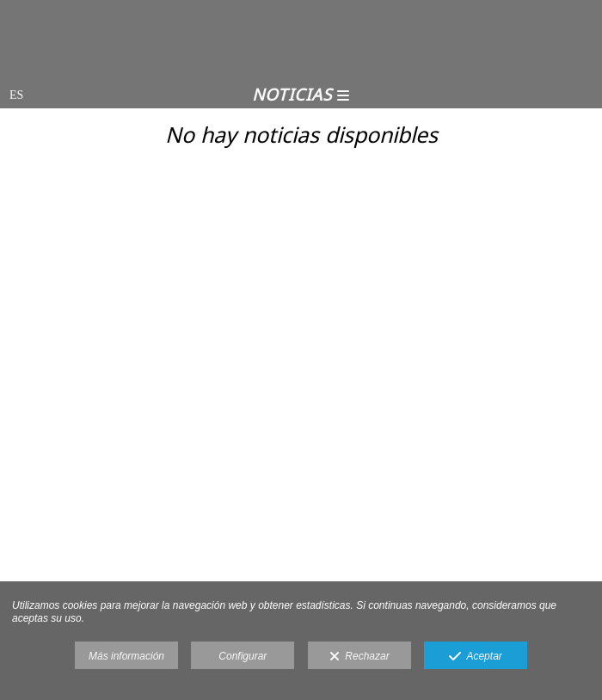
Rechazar (359, 657)
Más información (126, 656)
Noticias (301, 95)
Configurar (243, 656)
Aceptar (476, 657)
